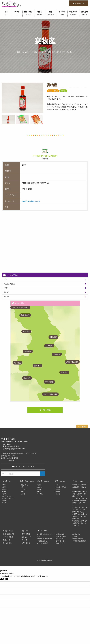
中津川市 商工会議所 (45, 539)
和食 (5, 492)
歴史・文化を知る (9, 534)
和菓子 (6, 288)
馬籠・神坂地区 (72, 362)
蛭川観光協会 (60, 534)
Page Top (83, 427)
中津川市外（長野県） (20, 308)
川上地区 (53, 337)
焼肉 (5, 487)
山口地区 (57, 354)
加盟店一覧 (73, 13)
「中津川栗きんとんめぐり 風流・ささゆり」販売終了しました (80, 510)
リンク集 (24, 540)
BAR (5, 485)
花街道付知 (77, 534)
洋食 (5, 494)
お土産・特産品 (9, 284)
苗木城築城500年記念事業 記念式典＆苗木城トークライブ (80, 494)
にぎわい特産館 (8, 537)
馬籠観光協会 (43, 541)
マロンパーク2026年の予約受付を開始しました (79, 487)
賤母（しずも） (61, 541)
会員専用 (84, 13)
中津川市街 (49, 382)
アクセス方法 (7, 543)
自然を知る (25, 531)
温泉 (40, 485)
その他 (6, 297)
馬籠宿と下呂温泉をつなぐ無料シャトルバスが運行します (80, 523)
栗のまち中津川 (8, 531)
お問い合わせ (80, 3)
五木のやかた (60, 543)
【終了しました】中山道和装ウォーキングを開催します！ (80, 516)
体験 (22, 487)
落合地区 (64, 372)
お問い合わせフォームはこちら (23, 466)
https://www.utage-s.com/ (31, 201)
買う (51, 13)
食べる (17, 13)
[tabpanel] (22, 98)
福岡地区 (28, 351)
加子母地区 (25, 315)
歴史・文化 (24, 485)
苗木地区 (37, 366)
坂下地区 (49, 346)
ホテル (40, 487)
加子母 (75, 536)
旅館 (40, 489)
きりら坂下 (59, 539)
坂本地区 (27, 378)
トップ (6, 13)
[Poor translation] (6, 579)
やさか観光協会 (43, 543)
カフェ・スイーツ (9, 498)
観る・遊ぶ (28, 13)
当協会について (26, 537)
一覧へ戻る (46, 410)
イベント (62, 13)
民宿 (40, 492)
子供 (22, 492)
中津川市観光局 (78, 539)
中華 (5, 501)
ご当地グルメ (7, 496)
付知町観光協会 (61, 536)
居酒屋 (5, 489)
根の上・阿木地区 (50, 394)
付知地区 (26, 331)
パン (5, 279)
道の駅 (6, 292)
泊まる (39, 13)
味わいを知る (26, 534)
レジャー (24, 489)
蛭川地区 (17, 363)
